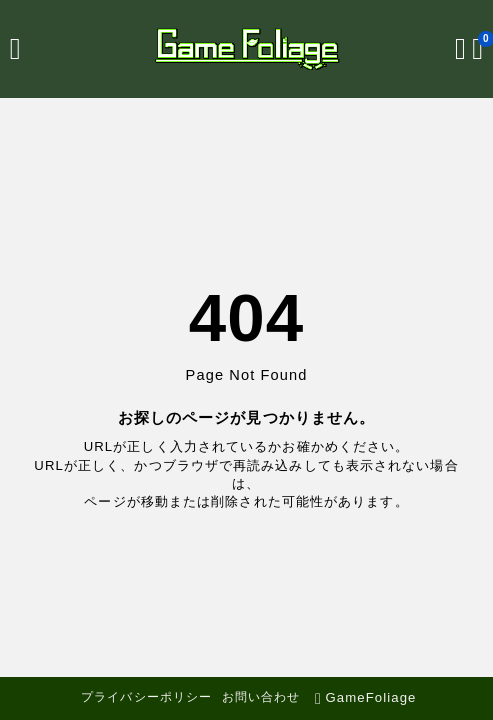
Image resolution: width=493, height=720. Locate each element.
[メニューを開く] (15, 49)
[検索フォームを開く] (460, 49)
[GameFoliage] (247, 49)
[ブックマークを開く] (477, 49)
